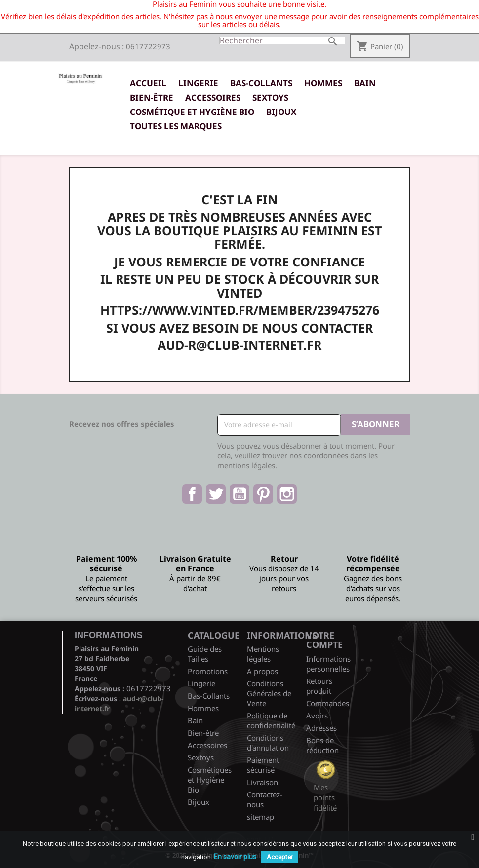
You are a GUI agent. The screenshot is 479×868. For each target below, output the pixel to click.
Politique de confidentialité (271, 720)
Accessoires (213, 97)
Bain (365, 83)
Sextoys (270, 97)
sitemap (260, 817)
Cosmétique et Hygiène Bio (192, 112)
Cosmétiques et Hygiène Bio (210, 780)
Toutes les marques (176, 126)
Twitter (216, 494)
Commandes (328, 703)
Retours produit (319, 686)
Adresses (321, 728)
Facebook (192, 494)
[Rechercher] (282, 40)
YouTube (239, 494)
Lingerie (198, 83)
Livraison (262, 782)
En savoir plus (235, 857)
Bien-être (152, 97)
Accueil (148, 83)
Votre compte (324, 640)
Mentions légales (263, 654)
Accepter (280, 857)
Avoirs (317, 716)
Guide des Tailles (205, 654)
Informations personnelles (328, 664)
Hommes (323, 83)
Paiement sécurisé (263, 765)
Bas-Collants (261, 83)
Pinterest (263, 494)
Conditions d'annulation (268, 743)
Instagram (287, 494)
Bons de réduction (322, 745)
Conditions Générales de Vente (269, 693)
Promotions (208, 671)
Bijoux (281, 112)
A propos (262, 671)
